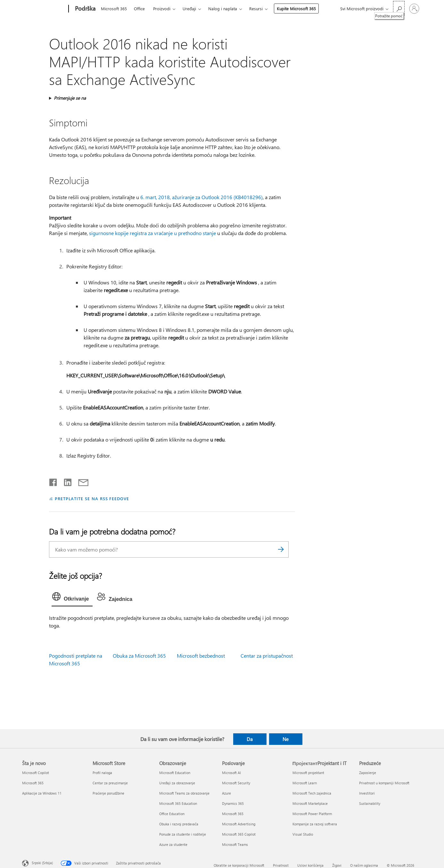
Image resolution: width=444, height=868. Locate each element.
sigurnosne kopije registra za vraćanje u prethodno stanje (152, 233)
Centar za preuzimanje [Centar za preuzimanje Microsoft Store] (110, 783)
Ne (286, 739)
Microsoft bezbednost (201, 656)
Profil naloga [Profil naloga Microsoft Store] (102, 773)
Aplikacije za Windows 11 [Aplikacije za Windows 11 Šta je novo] (42, 793)
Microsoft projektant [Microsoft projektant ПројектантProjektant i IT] (308, 773)
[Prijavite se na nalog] (414, 9)
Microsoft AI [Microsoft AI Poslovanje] (231, 773)
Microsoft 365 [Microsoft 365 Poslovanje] (233, 814)
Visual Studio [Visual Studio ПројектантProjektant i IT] (303, 834)
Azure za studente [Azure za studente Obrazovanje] (173, 844)
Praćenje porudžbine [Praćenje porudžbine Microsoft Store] (108, 793)
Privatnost (281, 865)
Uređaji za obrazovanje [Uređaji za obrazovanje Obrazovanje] (177, 783)
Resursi (256, 8)
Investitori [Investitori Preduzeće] (367, 793)
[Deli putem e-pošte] (80, 481)
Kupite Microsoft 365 (296, 8)
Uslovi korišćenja (310, 865)
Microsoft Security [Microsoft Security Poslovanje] (236, 783)
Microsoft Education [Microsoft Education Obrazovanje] (175, 773)
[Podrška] (85, 9)
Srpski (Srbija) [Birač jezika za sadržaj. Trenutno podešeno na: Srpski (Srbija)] (42, 863)
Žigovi (337, 865)
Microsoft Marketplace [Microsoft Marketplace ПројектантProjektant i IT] (310, 803)
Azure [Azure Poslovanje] (226, 793)
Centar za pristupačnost (267, 656)
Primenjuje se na (70, 98)
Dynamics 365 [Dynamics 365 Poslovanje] (233, 803)
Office (139, 8)
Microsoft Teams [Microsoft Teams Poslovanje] (235, 844)
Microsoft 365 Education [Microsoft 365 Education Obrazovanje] (178, 803)
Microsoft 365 (114, 8)
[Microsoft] (44, 9)
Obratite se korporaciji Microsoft (239, 865)
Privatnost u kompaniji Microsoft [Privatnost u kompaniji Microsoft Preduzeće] (384, 783)
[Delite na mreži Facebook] (53, 481)
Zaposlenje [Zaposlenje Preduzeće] (368, 773)
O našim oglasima (364, 865)
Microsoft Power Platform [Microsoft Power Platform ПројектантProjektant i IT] (312, 814)
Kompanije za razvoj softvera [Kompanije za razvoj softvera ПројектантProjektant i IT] (315, 824)
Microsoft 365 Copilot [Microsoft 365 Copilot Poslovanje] (239, 834)
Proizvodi (162, 8)
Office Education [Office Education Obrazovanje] (172, 814)
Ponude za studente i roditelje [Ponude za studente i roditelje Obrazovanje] (183, 834)
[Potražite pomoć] (399, 8)
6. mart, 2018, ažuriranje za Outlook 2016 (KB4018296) (201, 197)
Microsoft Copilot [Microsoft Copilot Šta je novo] (36, 773)
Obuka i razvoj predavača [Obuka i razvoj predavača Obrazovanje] (179, 824)
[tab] (72, 598)
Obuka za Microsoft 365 (139, 656)
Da (250, 739)
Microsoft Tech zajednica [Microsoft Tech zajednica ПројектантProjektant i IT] (312, 793)
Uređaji (189, 8)
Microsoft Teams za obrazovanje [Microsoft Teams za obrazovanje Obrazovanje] (184, 793)
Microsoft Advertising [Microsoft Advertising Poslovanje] (239, 824)
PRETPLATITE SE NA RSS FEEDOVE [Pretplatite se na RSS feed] (92, 498)
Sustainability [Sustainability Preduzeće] (370, 803)
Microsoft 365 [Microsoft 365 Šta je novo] (33, 783)
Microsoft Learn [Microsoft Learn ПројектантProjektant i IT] (305, 783)
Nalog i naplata (223, 8)
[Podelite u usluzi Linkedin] (65, 481)
